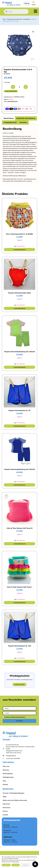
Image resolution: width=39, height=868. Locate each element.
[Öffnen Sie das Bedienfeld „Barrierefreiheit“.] (35, 864)
